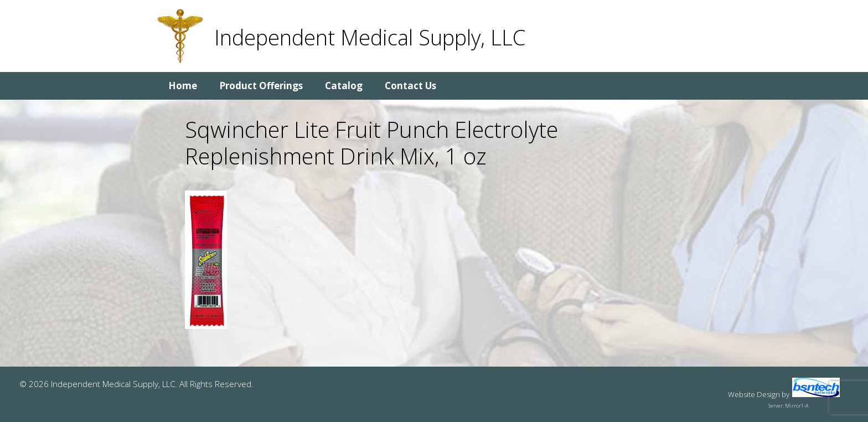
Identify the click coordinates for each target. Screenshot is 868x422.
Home (183, 86)
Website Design (754, 394)
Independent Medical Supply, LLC (370, 37)
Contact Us (410, 86)
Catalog (344, 86)
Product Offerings (261, 86)
